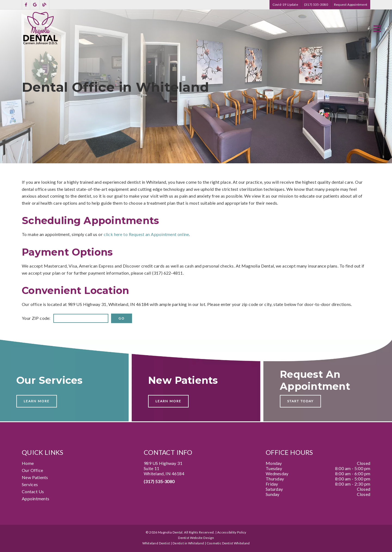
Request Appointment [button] (351, 4)
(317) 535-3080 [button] (316, 4)
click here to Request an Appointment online (146, 234)
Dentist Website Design (196, 538)
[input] (81, 318)
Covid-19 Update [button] (285, 4)
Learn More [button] (37, 401)
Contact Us (33, 491)
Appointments (36, 499)
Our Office (32, 470)
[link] (26, 5)
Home (28, 463)
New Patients (35, 477)
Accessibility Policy (232, 532)
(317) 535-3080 (159, 481)
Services (30, 484)
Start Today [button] (300, 401)
